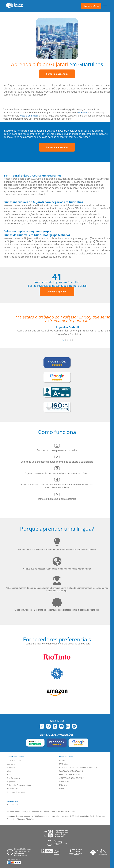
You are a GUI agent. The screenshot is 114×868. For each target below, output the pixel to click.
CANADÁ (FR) (78, 771)
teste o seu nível (29, 116)
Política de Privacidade (16, 792)
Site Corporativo (14, 778)
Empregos (11, 767)
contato (83, 113)
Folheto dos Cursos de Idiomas (20, 785)
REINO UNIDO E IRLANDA (70, 774)
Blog (9, 771)
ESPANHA (63, 785)
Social (9, 774)
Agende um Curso (91, 6)
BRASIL (62, 760)
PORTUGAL (64, 764)
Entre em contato (14, 760)
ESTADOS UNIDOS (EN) (69, 767)
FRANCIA (63, 789)
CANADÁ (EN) (65, 771)
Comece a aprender (57, 74)
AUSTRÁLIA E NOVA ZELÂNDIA (72, 778)
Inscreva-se (10, 131)
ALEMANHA (64, 782)
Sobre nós (11, 764)
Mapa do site (12, 789)
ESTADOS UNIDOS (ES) (90, 767)
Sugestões (11, 782)
